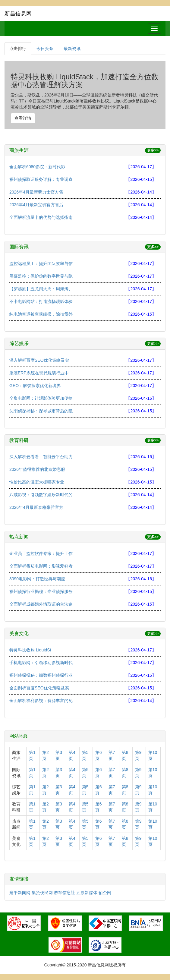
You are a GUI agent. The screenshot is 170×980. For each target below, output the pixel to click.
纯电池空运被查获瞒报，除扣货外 (41, 314)
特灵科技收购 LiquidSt (30, 650)
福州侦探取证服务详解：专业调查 (41, 179)
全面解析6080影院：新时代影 (37, 167)
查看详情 (23, 118)
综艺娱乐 (19, 343)
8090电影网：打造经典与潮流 (37, 579)
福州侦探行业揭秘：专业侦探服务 (41, 591)
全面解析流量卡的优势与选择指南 (41, 217)
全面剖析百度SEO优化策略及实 (39, 688)
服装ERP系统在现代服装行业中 (39, 373)
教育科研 (19, 440)
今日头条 (45, 49)
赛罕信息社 (65, 893)
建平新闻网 (20, 893)
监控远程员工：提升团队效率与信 (41, 263)
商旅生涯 (19, 150)
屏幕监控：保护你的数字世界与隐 (41, 276)
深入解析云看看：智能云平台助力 (41, 457)
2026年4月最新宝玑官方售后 (36, 205)
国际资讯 (19, 247)
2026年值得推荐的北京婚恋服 (37, 469)
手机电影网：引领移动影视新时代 (41, 663)
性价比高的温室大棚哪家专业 (37, 482)
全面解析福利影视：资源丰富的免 (41, 701)
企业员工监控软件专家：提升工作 (41, 553)
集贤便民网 (42, 893)
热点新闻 (19, 537)
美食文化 (19, 633)
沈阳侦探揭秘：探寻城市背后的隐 (41, 411)
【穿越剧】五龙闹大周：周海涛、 (41, 289)
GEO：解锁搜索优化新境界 (35, 386)
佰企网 (105, 893)
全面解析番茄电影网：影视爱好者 (41, 566)
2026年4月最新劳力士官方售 (36, 192)
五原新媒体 (87, 893)
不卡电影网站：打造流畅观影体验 (41, 301)
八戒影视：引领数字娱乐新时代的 (41, 495)
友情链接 (19, 879)
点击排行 (18, 49)
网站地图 (19, 736)
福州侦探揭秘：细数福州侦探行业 (41, 675)
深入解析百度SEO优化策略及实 (39, 360)
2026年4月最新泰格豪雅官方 (36, 507)
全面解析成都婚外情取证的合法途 (41, 604)
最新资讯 (72, 49)
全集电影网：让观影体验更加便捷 (41, 398)
